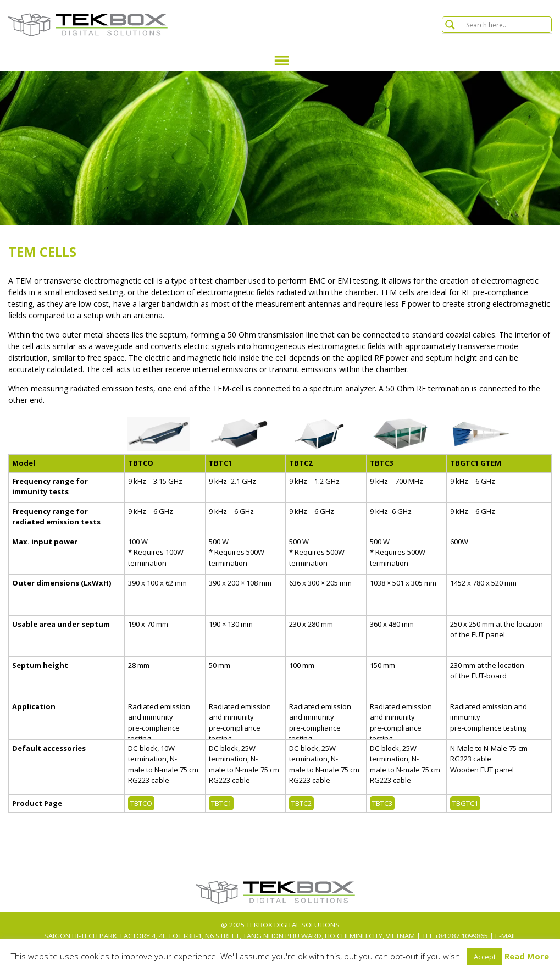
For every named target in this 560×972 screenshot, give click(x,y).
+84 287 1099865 (461, 936)
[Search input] (507, 25)
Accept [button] (485, 957)
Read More (527, 956)
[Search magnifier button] (450, 25)
